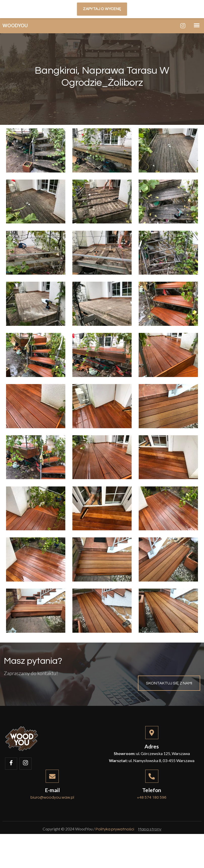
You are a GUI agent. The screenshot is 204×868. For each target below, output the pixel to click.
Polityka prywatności (115, 858)
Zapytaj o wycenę (102, 9)
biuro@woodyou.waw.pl (52, 821)
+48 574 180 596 (152, 821)
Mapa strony (150, 858)
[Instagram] (183, 26)
